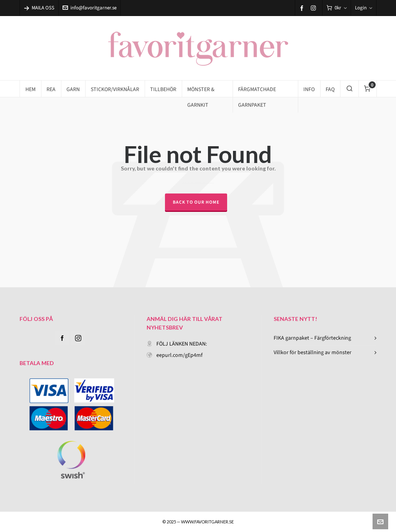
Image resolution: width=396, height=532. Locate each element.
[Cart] (337, 8)
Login (364, 8)
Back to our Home (196, 202)
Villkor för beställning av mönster (313, 352)
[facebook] (303, 8)
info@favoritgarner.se (90, 8)
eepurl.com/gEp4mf (179, 355)
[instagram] (314, 8)
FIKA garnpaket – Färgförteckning (312, 338)
